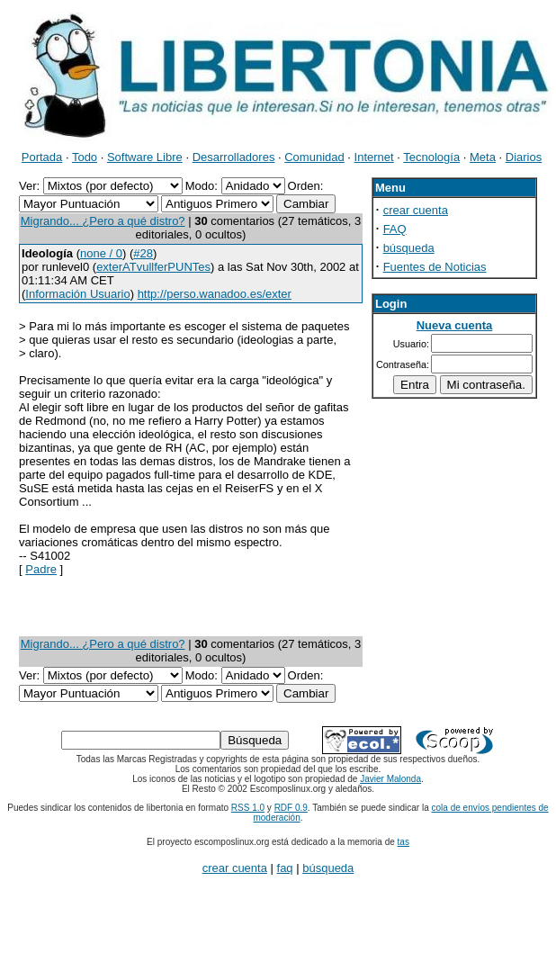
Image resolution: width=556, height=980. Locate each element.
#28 (143, 253)
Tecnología (431, 157)
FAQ (395, 229)
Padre (41, 569)
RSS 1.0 (248, 808)
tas (404, 842)
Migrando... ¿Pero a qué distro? (103, 221)
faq (285, 868)
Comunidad (314, 157)
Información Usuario (77, 294)
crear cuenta (416, 210)
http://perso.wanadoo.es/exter (215, 294)
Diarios (524, 157)
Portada (42, 157)
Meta (483, 157)
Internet (374, 157)
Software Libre (145, 157)
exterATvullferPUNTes (153, 267)
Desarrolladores (234, 157)
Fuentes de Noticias (435, 267)
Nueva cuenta (455, 325)
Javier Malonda (390, 779)
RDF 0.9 (291, 808)
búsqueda (409, 248)
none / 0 (101, 253)
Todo (85, 157)
